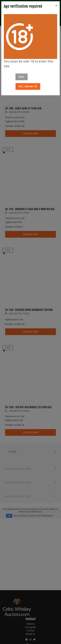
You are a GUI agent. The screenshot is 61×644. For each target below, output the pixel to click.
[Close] (56, 6)
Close (22, 77)
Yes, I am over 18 (28, 86)
